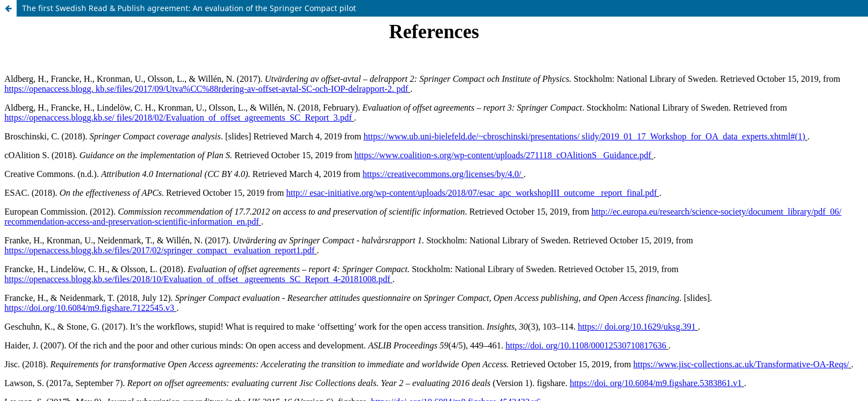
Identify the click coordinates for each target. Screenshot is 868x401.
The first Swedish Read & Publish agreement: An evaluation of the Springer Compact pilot (189, 8)
